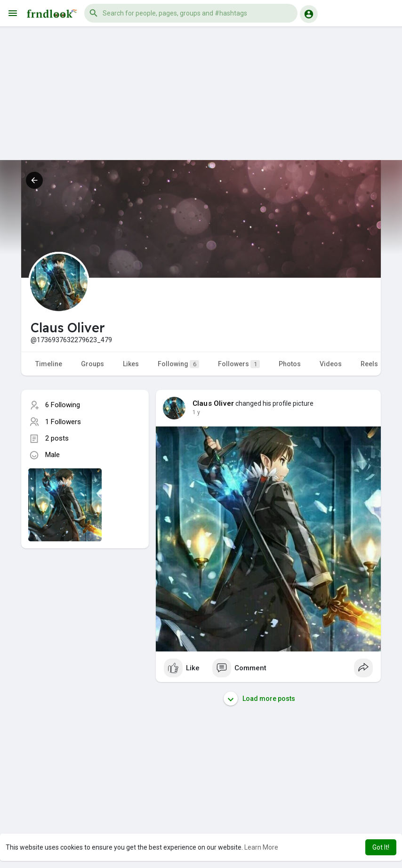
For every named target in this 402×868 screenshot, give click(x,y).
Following (178, 364)
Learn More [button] (261, 847)
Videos (331, 364)
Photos (290, 364)
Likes (131, 364)
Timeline (49, 364)
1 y (196, 412)
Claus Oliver (213, 403)
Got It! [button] (381, 847)
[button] (191, 13)
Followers (239, 364)
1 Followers (63, 422)
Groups (92, 364)
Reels (369, 364)
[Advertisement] (201, 94)
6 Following (63, 405)
